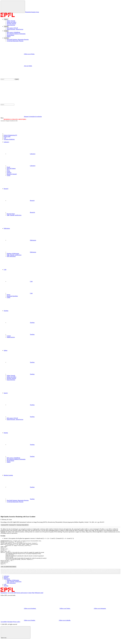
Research (21, 201)
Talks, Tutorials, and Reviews (14, 215)
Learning (6, 38)
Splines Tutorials (11, 21)
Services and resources (22, 598)
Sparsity (6, 26)
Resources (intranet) (12, 174)
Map (33, 598)
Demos (9, 295)
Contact (30, 598)
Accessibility (4, 627)
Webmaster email (39, 598)
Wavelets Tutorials (11, 24)
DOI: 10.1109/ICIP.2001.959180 (9, 572)
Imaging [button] (6, 433)
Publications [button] (7, 228)
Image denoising (11, 25)
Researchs (21, 212)
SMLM (9, 36)
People (8, 167)
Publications (21, 240)
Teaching (21, 323)
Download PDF (5, 525)
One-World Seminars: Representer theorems (18, 39)
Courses (9, 336)
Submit (17, 79)
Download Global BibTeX (22, 525)
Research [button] (6, 189)
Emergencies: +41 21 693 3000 (8, 598)
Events (8, 171)
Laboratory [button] (6, 142)
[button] (62, 182)
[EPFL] (15, 134)
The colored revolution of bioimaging (16, 34)
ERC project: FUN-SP (12, 28)
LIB (5, 138)
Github (8, 297)
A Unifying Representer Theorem (15, 41)
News (8, 170)
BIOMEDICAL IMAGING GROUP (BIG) (15, 119)
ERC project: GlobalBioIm (13, 32)
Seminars (9, 173)
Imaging (6, 31)
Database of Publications (13, 254)
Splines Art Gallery (12, 22)
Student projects (11, 337)
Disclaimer (10, 627)
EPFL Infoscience (11, 256)
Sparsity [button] (6, 393)
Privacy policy (17, 627)
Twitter (9, 175)
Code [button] (5, 270)
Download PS (13, 525)
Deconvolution (10, 35)
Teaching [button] (6, 311)
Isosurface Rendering (9, 139)
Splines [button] (6, 350)
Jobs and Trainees (11, 168)
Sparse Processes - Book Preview (15, 29)
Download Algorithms (12, 296)
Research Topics (11, 214)
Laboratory (21, 154)
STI (10, 135)
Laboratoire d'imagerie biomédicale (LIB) (9, 121)
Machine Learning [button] (8, 475)
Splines (6, 19)
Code (20, 281)
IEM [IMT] (7, 137)
